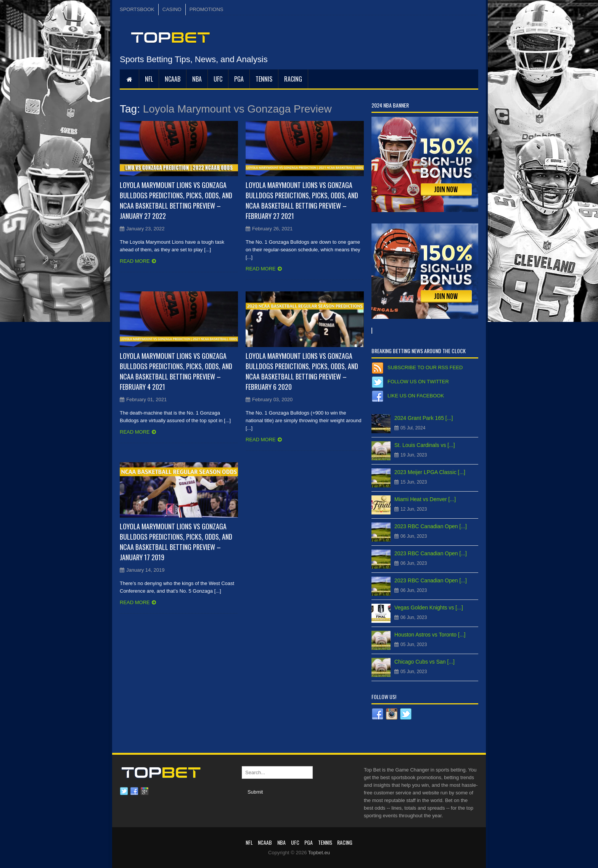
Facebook (134, 791)
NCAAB (173, 79)
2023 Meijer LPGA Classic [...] (430, 472)
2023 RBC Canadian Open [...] (431, 526)
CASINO (172, 9)
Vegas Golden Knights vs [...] (429, 608)
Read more (135, 261)
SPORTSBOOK (137, 9)
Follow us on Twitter (418, 382)
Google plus (145, 791)
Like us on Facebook (416, 396)
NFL (149, 79)
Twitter (124, 791)
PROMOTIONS (207, 9)
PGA (239, 79)
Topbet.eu (319, 853)
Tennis (264, 79)
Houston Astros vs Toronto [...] (430, 635)
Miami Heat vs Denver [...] (425, 499)
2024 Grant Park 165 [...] (424, 418)
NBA (197, 79)
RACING (293, 79)
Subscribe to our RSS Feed (425, 367)
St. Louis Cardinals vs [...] (425, 445)
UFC (218, 79)
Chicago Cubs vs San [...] (424, 662)
